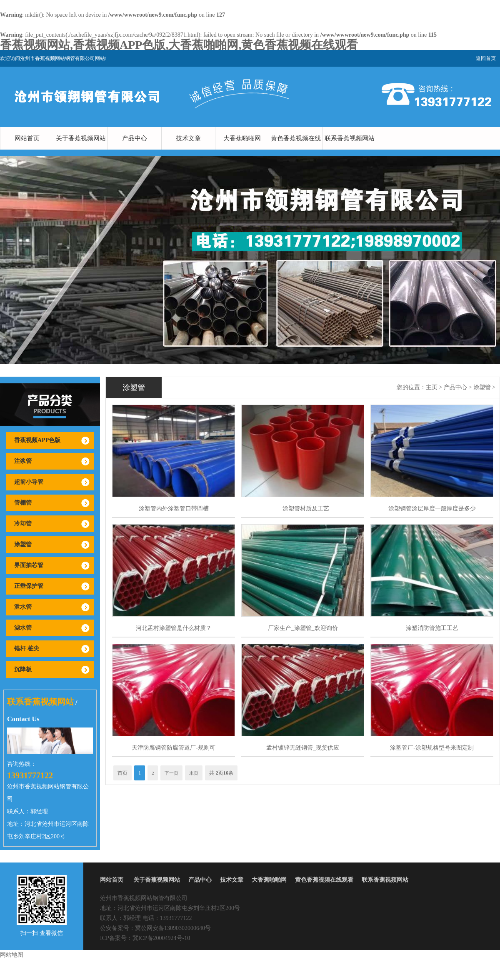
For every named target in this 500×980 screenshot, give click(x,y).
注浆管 (23, 461)
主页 (432, 387)
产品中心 (135, 138)
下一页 (171, 773)
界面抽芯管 (29, 565)
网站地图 (12, 955)
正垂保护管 (29, 586)
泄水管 (23, 607)
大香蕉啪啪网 (242, 138)
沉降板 (23, 669)
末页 (194, 773)
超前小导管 (29, 482)
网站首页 (27, 138)
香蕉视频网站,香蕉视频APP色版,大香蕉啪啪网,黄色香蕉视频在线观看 (179, 45)
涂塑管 (23, 544)
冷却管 (23, 524)
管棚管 (23, 503)
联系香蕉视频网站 (350, 138)
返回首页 (486, 58)
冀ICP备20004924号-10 (161, 938)
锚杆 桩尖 (27, 649)
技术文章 (188, 138)
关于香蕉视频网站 (81, 138)
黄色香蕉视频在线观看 (296, 150)
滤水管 (23, 628)
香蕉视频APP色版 (37, 440)
